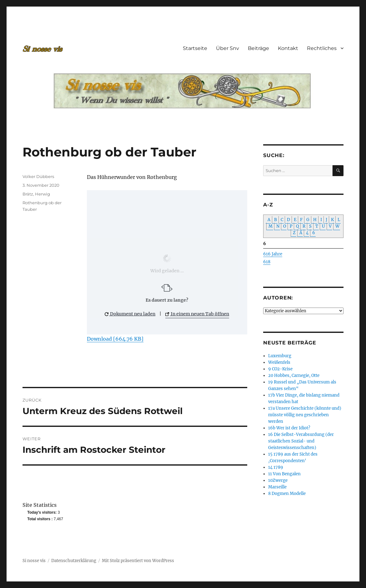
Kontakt (288, 48)
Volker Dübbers (38, 176)
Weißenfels (279, 362)
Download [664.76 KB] (115, 339)
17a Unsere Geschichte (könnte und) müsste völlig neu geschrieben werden (305, 415)
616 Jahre (273, 254)
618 (267, 262)
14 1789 (276, 467)
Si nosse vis (34, 561)
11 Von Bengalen (284, 474)
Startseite (195, 48)
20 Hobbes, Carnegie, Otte (294, 376)
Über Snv (228, 48)
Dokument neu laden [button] (130, 314)
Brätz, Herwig (36, 194)
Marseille (277, 487)
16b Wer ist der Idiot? (289, 428)
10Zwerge (278, 480)
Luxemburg (280, 356)
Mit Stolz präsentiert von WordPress (138, 561)
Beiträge (258, 48)
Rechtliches (322, 48)
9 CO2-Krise (280, 369)
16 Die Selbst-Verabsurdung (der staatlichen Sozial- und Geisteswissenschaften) (301, 441)
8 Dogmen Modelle (287, 494)
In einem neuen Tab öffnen (197, 314)
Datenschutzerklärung (74, 561)
